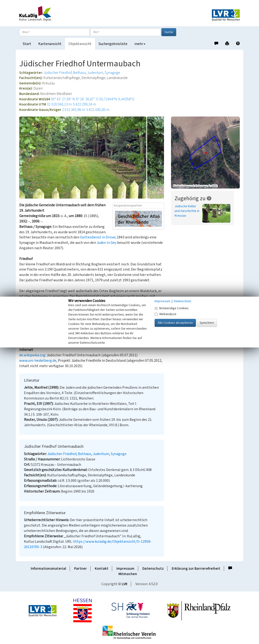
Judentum (95, 73)
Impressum (125, 569)
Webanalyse (166, 314)
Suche (169, 32)
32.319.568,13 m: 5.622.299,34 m (71, 104)
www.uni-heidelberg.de (38, 361)
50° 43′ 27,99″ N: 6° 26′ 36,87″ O (75, 99)
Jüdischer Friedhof (58, 73)
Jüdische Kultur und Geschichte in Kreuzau (187, 211)
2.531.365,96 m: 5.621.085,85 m (86, 110)
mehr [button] (140, 44)
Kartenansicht (50, 44)
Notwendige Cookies (172, 308)
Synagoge (112, 73)
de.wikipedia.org (32, 355)
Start (27, 44)
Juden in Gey (107, 243)
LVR (125, 584)
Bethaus (79, 73)
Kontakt (102, 569)
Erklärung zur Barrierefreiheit (196, 569)
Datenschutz (153, 569)
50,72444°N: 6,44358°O (117, 99)
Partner (80, 569)
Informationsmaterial (48, 569)
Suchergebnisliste (113, 44)
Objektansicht (80, 44)
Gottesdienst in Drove (98, 237)
